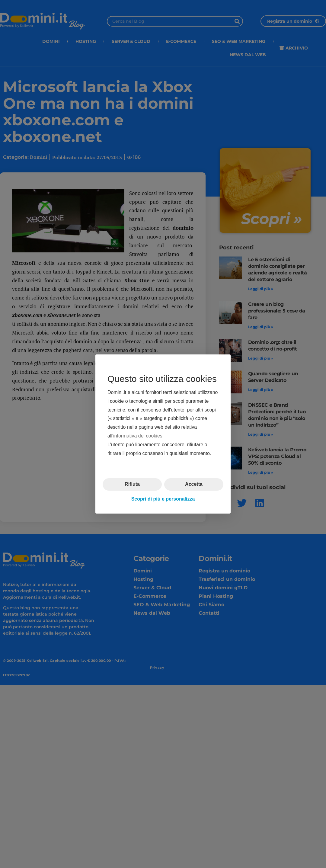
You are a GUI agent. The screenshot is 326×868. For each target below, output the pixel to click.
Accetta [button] (194, 484)
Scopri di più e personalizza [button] (163, 499)
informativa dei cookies (138, 436)
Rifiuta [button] (132, 484)
